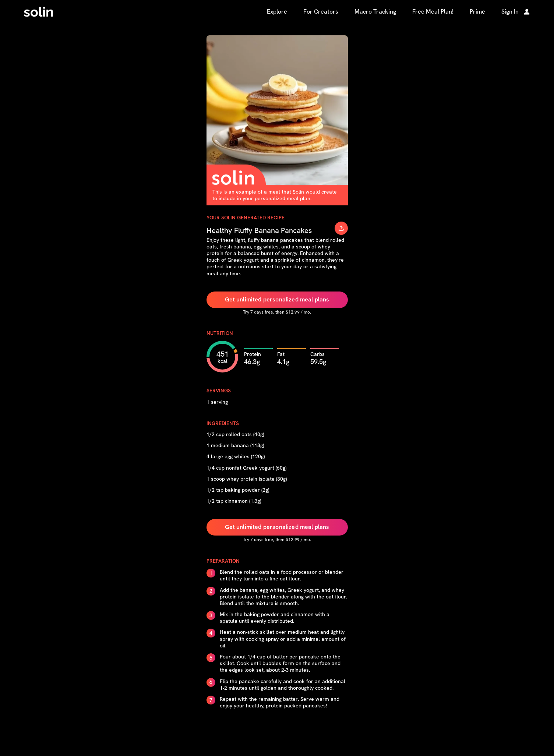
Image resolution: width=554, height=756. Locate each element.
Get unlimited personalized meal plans (277, 299)
